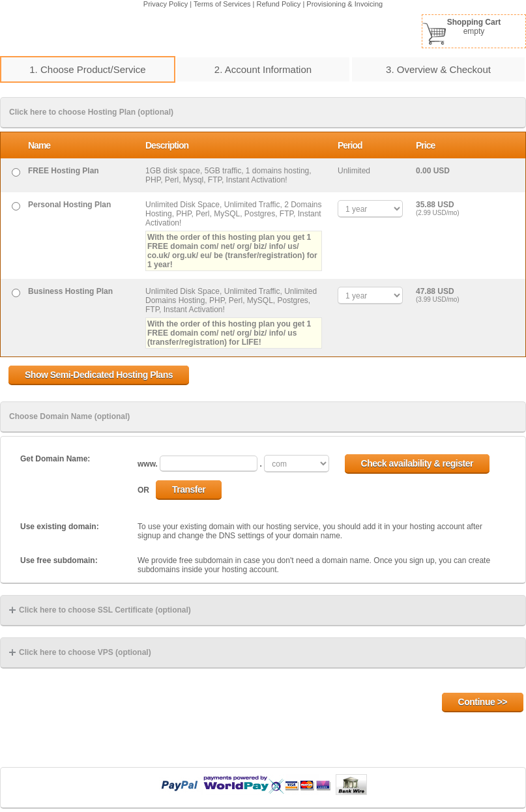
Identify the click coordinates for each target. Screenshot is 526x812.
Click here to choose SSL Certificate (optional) (100, 610)
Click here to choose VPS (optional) (80, 652)
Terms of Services (222, 4)
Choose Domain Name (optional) (69, 416)
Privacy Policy (166, 4)
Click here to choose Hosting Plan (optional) (91, 112)
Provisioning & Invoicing (344, 4)
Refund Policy (279, 4)
